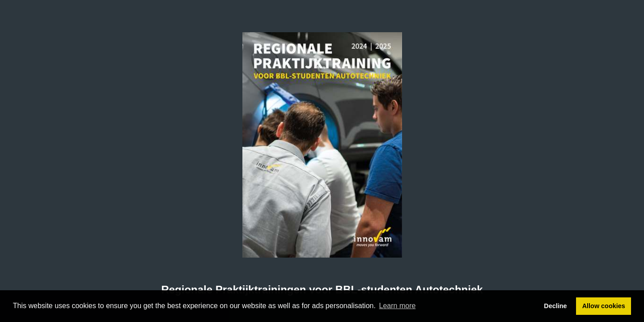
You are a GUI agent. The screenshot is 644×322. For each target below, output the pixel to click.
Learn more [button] (398, 306)
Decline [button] (555, 306)
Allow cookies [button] (604, 306)
